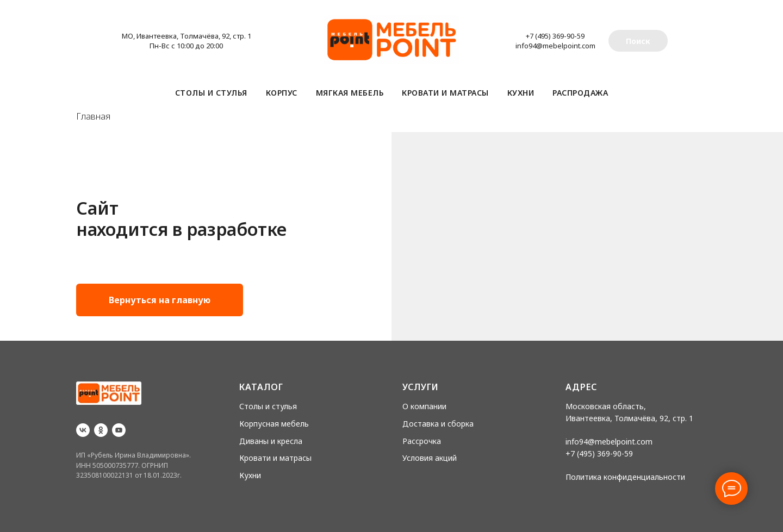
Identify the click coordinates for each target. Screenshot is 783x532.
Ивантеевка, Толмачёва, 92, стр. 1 (629, 418)
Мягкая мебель (350, 93)
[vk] (83, 430)
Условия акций (430, 458)
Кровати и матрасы (445, 93)
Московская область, (606, 406)
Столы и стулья (211, 93)
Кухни (521, 93)
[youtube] (119, 430)
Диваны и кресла (271, 441)
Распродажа (580, 93)
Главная (93, 117)
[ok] (101, 430)
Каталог (261, 387)
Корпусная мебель (274, 424)
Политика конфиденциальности (625, 477)
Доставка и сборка (438, 424)
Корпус (282, 93)
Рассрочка (422, 441)
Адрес (581, 387)
